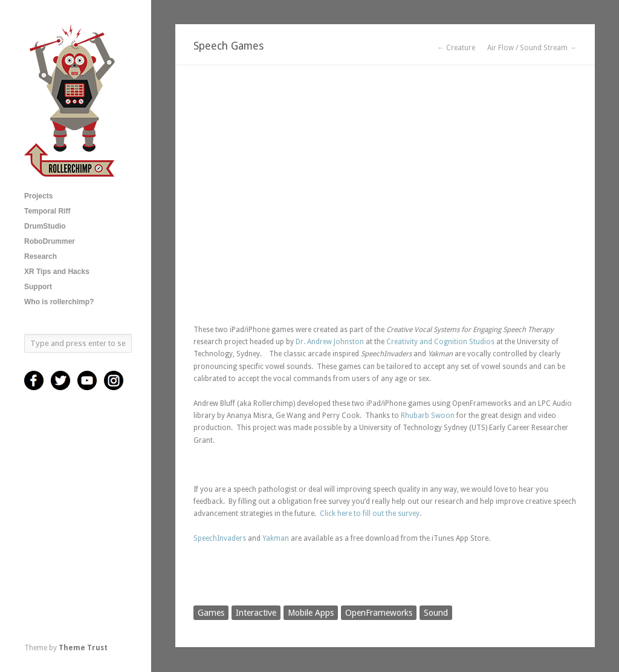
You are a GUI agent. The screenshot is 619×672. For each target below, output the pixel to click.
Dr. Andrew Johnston (330, 342)
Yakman (276, 538)
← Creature (456, 48)
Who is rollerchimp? (59, 302)
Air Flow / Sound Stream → (532, 48)
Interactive (256, 613)
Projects (38, 196)
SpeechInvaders (220, 538)
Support (38, 287)
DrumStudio (45, 226)
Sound (436, 613)
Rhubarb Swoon (428, 416)
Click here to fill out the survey (370, 514)
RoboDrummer (50, 241)
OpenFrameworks (379, 613)
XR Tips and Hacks (57, 272)
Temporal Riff (47, 211)
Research (41, 256)
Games (211, 613)
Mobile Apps (311, 613)
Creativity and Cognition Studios (440, 342)
